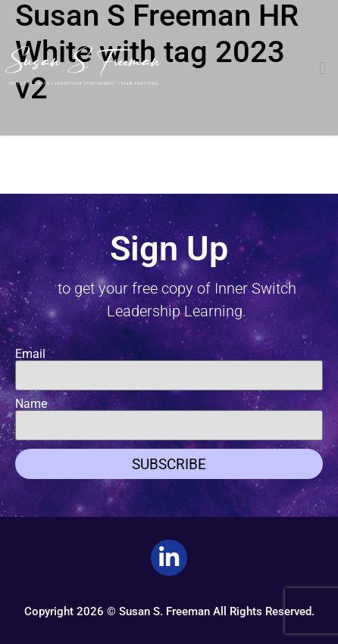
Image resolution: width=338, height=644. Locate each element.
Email (30, 354)
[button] (322, 68)
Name (31, 404)
